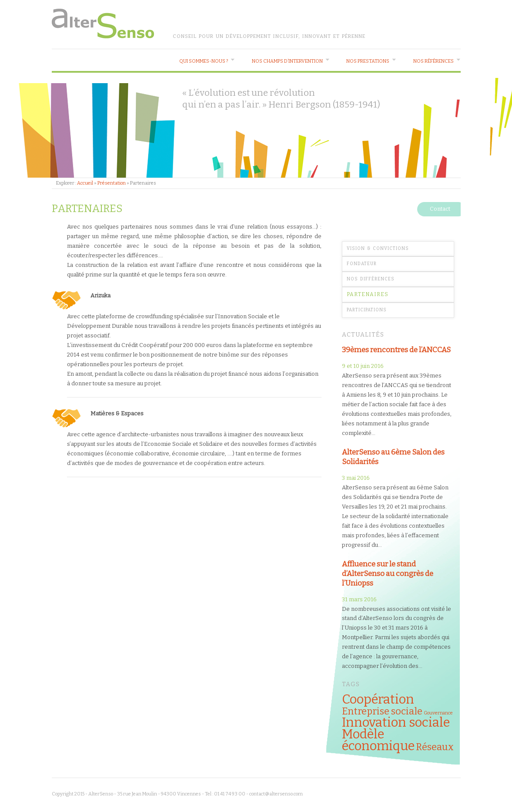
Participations (367, 310)
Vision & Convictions (378, 249)
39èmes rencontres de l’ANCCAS (396, 350)
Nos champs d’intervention (287, 61)
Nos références (433, 61)
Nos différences (371, 279)
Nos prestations (368, 61)
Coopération (378, 699)
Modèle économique (378, 740)
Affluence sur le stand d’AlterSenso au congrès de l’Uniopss (388, 573)
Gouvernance (438, 713)
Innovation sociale (396, 723)
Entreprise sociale (382, 711)
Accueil (85, 183)
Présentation (112, 183)
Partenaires (368, 294)
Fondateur (362, 264)
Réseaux (435, 747)
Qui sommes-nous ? (204, 61)
